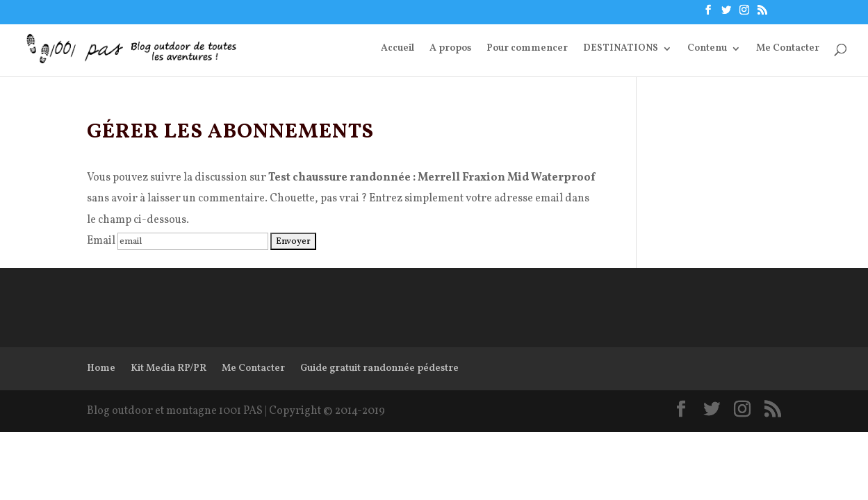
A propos (450, 49)
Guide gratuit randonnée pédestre (379, 368)
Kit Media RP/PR (169, 368)
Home (101, 368)
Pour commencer (527, 49)
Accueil (398, 49)
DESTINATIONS (621, 49)
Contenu (707, 49)
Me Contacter (788, 49)
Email (101, 241)
